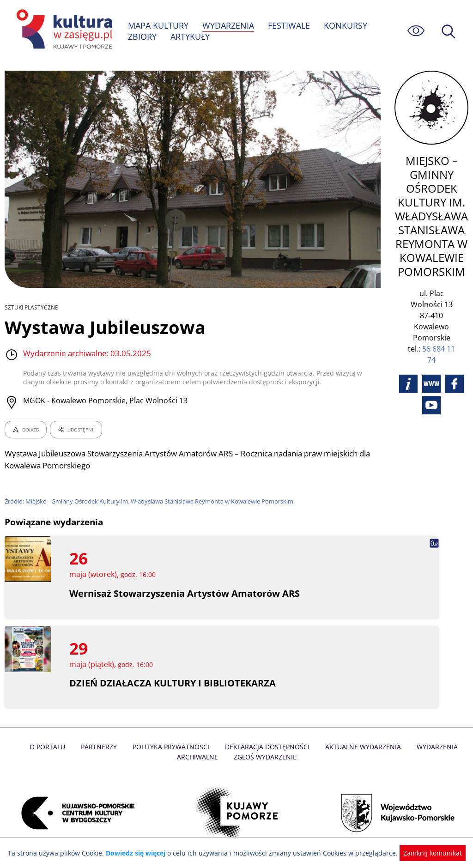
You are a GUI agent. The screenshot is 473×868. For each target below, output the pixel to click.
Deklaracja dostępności (267, 747)
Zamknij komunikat (427, 853)
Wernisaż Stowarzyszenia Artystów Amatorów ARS (185, 593)
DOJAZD (26, 430)
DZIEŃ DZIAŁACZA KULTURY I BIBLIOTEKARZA (172, 683)
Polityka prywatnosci (172, 747)
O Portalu (51, 747)
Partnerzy (101, 747)
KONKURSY (346, 25)
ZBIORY (142, 36)
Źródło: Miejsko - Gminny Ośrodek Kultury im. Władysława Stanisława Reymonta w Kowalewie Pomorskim (152, 501)
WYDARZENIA (229, 25)
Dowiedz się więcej (139, 853)
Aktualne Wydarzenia (361, 747)
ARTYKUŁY (190, 36)
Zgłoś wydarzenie (265, 757)
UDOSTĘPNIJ (76, 430)
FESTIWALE (290, 25)
